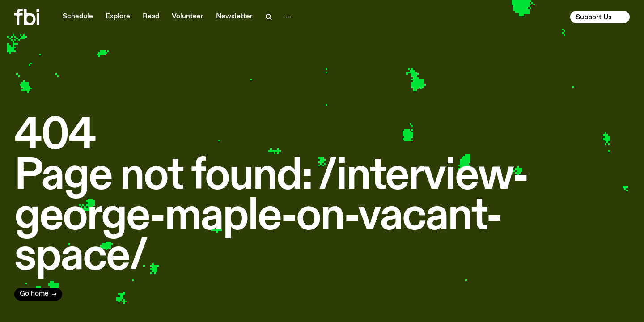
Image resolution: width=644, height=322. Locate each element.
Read (151, 17)
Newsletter (234, 17)
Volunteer (188, 17)
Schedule (78, 17)
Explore (118, 17)
